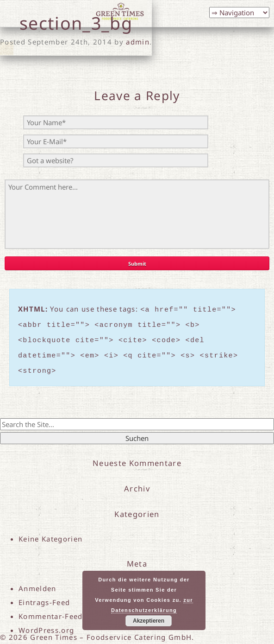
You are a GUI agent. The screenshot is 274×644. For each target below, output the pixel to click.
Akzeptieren (149, 621)
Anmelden (37, 581)
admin (138, 42)
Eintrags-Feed (44, 595)
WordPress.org (46, 623)
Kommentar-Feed (51, 609)
